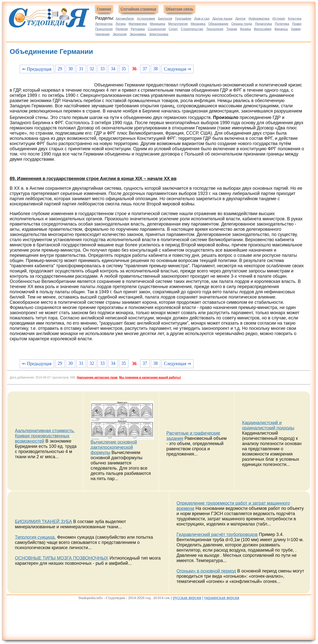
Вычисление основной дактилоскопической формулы (114, 447)
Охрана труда (242, 24)
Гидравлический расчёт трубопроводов (217, 534)
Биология (165, 19)
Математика (138, 24)
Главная (104, 9)
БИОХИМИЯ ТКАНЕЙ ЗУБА (43, 522)
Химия (296, 29)
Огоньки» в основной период (206, 571)
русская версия (187, 598)
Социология (157, 29)
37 (145, 69)
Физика (245, 29)
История (279, 19)
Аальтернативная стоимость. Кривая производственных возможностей (45, 436)
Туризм (232, 29)
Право (297, 24)
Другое (240, 19)
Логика (121, 24)
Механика (198, 24)
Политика (282, 24)
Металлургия (178, 24)
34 (113, 69)
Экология (120, 34)
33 (102, 69)
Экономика (138, 34)
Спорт (173, 29)
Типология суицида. (35, 537)
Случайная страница (138, 9)
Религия (122, 29)
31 (81, 69)
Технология (215, 29)
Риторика (138, 29)
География (183, 19)
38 (156, 69)
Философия (262, 29)
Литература (104, 24)
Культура (295, 19)
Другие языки (222, 19)
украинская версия (222, 598)
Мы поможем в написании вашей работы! (150, 378)
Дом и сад (202, 19)
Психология (104, 29)
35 (124, 69)
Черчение (102, 34)
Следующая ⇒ (178, 69)
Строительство (192, 29)
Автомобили (125, 19)
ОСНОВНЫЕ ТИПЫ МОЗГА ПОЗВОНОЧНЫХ (62, 558)
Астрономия (146, 19)
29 (60, 69)
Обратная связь (179, 9)
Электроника (159, 34)
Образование (219, 24)
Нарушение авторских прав (97, 378)
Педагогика (263, 24)
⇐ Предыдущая (37, 69)
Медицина (158, 24)
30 (71, 69)
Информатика (259, 19)
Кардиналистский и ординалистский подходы (268, 425)
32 (92, 69)
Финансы (281, 29)
